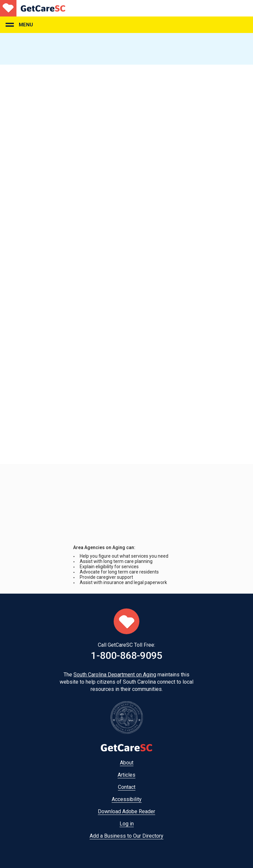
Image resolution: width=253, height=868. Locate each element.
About (127, 763)
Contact (127, 787)
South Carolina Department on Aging (115, 675)
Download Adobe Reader (126, 811)
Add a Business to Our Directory (126, 836)
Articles (126, 775)
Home (33, 8)
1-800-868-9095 (127, 655)
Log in (127, 824)
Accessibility (127, 799)
